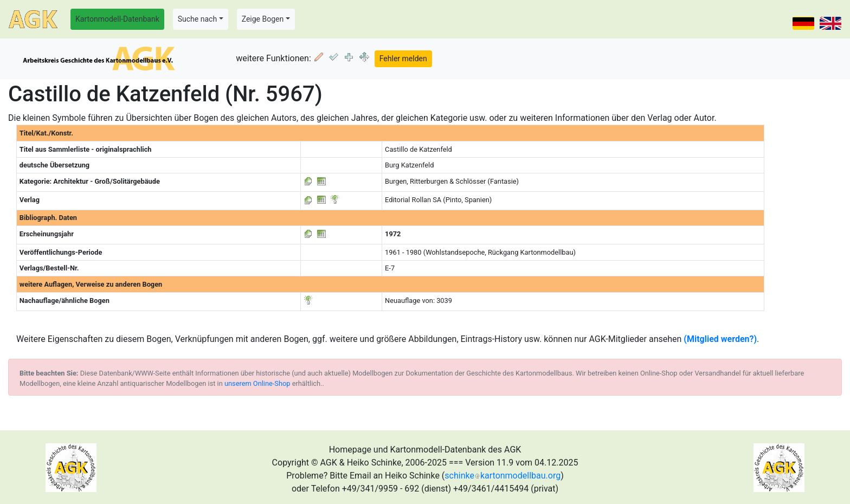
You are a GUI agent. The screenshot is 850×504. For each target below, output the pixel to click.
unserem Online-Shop (257, 383)
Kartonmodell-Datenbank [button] (117, 19)
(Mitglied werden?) (720, 339)
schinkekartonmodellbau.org (503, 476)
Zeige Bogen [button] (263, 19)
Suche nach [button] (197, 19)
